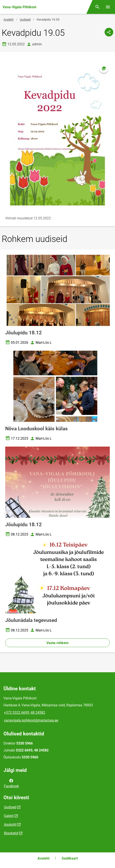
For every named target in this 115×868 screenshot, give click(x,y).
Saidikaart (70, 858)
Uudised (25, 20)
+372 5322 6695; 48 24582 (25, 713)
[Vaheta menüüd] (108, 7)
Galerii (9, 816)
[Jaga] (109, 32)
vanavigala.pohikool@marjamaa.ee (31, 720)
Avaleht (9, 20)
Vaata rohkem (57, 643)
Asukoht (10, 824)
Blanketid (11, 833)
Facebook (11, 783)
